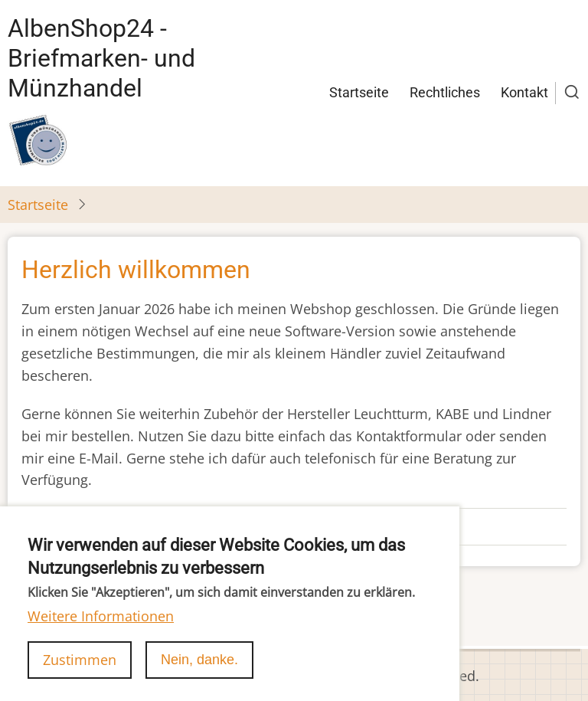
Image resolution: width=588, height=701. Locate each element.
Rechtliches (445, 92)
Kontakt (524, 92)
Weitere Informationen (101, 631)
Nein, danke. (199, 674)
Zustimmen (80, 674)
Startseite (359, 92)
